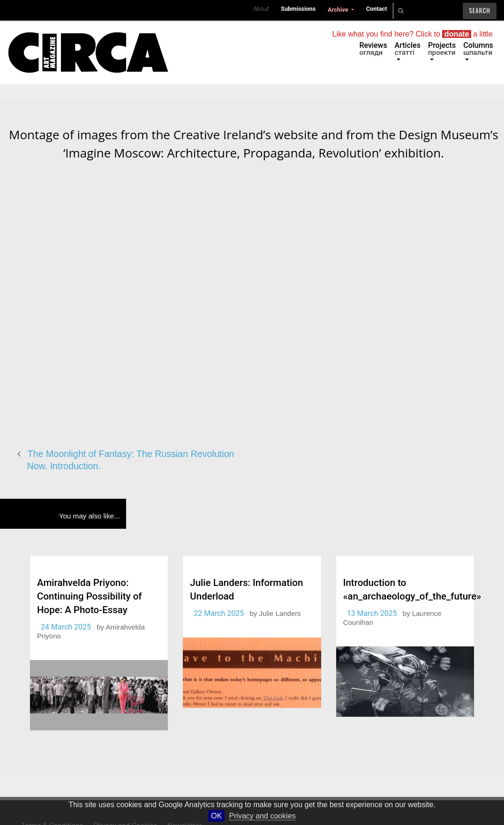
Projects (442, 49)
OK (216, 816)
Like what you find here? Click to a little (413, 34)
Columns (478, 49)
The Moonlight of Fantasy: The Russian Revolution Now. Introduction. (131, 460)
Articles (408, 49)
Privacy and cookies (262, 816)
